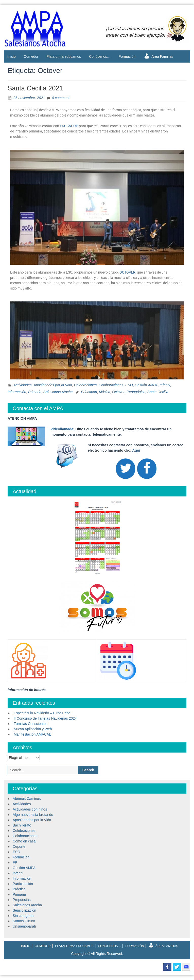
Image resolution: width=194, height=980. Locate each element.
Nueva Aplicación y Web (33, 729)
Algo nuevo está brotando (33, 815)
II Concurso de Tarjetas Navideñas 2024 (45, 718)
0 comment (61, 98)
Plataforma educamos (64, 56)
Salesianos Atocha (58, 392)
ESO (129, 385)
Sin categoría (23, 916)
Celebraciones (85, 385)
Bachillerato (22, 825)
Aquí (136, 450)
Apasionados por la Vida (53, 385)
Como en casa (24, 841)
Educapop (89, 392)
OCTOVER (127, 272)
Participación (23, 884)
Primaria (35, 392)
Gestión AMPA (146, 385)
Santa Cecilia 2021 (35, 88)
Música (104, 392)
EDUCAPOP (69, 126)
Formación (127, 56)
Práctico (19, 889)
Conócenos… (100, 56)
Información (17, 392)
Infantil (165, 385)
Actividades (23, 385)
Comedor (31, 56)
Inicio (12, 56)
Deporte (19, 847)
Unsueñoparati (24, 926)
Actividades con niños (30, 809)
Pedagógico (136, 392)
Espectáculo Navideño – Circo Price (42, 713)
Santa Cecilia (158, 392)
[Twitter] (126, 469)
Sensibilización (24, 910)
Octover (118, 392)
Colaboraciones (111, 385)
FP (15, 862)
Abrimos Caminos (27, 799)
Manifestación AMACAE (33, 734)
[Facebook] (147, 469)
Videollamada (62, 429)
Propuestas (22, 900)
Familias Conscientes (31, 724)
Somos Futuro (24, 921)
